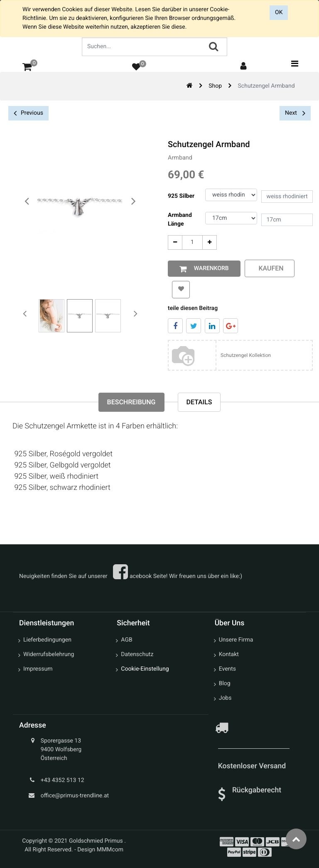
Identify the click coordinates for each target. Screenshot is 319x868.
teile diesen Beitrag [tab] (193, 308)
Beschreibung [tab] (131, 402)
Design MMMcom (100, 850)
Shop (215, 86)
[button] (181, 290)
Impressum (38, 669)
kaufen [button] (270, 268)
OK (279, 12)
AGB (126, 640)
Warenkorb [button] (210, 268)
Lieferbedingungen (47, 640)
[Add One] (210, 242)
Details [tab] (199, 402)
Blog (225, 684)
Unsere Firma (236, 640)
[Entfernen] (175, 242)
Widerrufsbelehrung (49, 654)
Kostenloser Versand (253, 766)
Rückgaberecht (257, 790)
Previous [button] (28, 113)
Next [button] (295, 113)
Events (227, 669)
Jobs (225, 698)
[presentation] (27, 202)
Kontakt (229, 654)
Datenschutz (137, 654)
